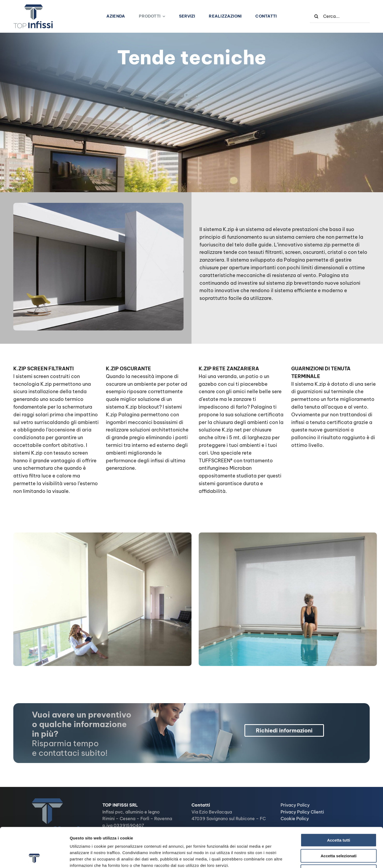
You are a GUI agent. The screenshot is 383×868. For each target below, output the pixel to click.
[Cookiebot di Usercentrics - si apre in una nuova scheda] (34, 858)
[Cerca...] (340, 16)
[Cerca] (317, 16)
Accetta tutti (339, 803)
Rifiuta (339, 834)
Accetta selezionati (338, 819)
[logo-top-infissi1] (33, 6)
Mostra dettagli (280, 857)
